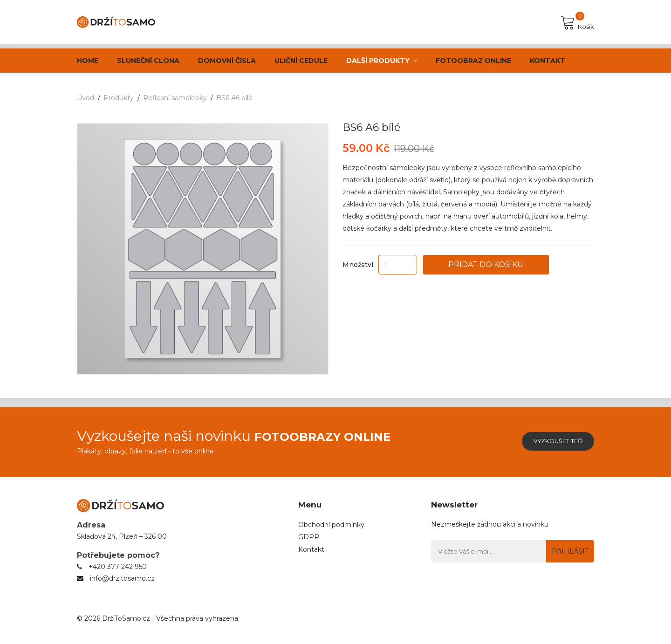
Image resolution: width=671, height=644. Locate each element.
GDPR (309, 540)
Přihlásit (567, 551)
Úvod (86, 98)
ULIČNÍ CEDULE (301, 61)
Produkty (119, 98)
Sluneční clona (148, 61)
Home (88, 61)
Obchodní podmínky (331, 526)
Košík (577, 23)
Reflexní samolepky (175, 98)
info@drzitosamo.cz (122, 590)
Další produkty (382, 61)
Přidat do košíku (513, 264)
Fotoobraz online (473, 61)
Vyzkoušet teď (550, 441)
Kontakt (548, 61)
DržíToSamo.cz (126, 630)
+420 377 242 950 (118, 578)
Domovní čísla (227, 61)
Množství (358, 265)
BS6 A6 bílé (234, 98)
